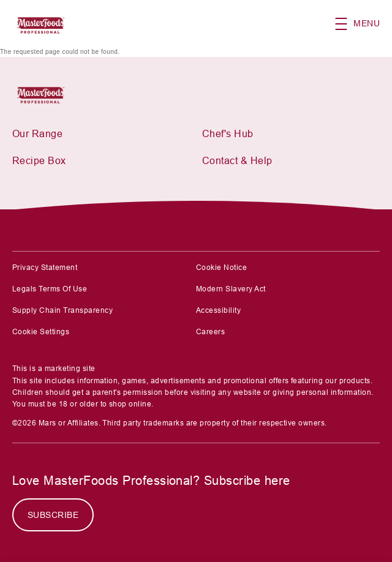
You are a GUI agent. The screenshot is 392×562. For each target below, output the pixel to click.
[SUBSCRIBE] (53, 515)
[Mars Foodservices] (44, 93)
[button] (364, 24)
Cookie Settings (41, 332)
